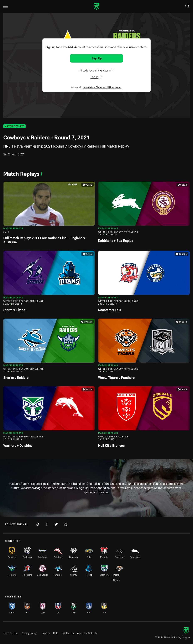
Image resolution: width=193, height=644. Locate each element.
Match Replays (14, 126)
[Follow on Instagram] (65, 524)
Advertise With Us (87, 633)
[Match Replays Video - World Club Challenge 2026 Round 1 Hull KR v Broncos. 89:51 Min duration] (144, 419)
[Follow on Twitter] (56, 524)
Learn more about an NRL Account (102, 87)
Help (56, 633)
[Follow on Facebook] (47, 524)
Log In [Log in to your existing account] (96, 77)
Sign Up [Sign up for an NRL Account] (97, 58)
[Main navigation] (6, 6)
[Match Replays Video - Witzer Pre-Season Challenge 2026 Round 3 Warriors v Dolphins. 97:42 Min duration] (49, 419)
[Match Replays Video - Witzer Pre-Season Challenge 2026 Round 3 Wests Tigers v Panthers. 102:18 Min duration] (144, 351)
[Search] (187, 6)
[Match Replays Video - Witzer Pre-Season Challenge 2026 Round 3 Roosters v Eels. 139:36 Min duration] (144, 283)
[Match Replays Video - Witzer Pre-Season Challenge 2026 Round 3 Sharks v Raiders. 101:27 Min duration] (49, 351)
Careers (46, 633)
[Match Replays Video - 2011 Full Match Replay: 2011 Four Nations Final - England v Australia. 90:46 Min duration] (49, 215)
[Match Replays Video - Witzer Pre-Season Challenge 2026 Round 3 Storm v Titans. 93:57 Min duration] (49, 283)
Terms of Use (11, 633)
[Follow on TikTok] (38, 524)
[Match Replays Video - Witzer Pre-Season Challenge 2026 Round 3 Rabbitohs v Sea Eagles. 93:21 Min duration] (144, 214)
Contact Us (68, 633)
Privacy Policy (29, 633)
